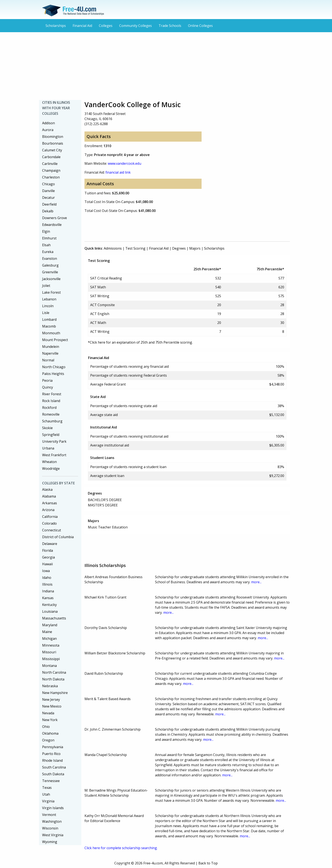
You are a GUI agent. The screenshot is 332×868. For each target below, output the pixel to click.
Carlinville (50, 164)
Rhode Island (52, 760)
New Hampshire (55, 693)
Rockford (49, 408)
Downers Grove (55, 218)
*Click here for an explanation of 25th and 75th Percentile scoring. (140, 342)
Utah (46, 794)
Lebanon (49, 299)
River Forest (52, 394)
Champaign (51, 170)
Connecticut (52, 530)
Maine (47, 632)
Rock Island (51, 401)
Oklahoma (50, 733)
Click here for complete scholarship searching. (121, 848)
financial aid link (118, 172)
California (50, 517)
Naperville (50, 353)
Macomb (49, 326)
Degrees (179, 248)
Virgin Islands (53, 808)
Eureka (48, 252)
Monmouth (51, 333)
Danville (48, 191)
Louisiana (50, 611)
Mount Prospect (55, 340)
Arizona (48, 510)
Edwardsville (52, 225)
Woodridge (51, 469)
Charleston (51, 177)
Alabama (49, 496)
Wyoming (50, 842)
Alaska (47, 489)
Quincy (48, 387)
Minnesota (51, 645)
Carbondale (51, 157)
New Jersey (51, 699)
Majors (195, 248)
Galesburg (50, 265)
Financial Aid (82, 26)
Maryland (50, 625)
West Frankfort (54, 455)
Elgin (46, 231)
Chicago (48, 184)
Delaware (50, 544)
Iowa (46, 571)
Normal (48, 360)
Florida (48, 550)
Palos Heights (53, 374)
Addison (48, 123)
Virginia (48, 801)
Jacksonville (51, 279)
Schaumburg (52, 421)
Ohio (46, 727)
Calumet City (52, 150)
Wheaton (49, 462)
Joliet (46, 286)
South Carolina (54, 767)
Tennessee (51, 781)
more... (256, 582)
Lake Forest (51, 292)
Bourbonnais (53, 143)
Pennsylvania (53, 747)
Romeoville (51, 414)
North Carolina (54, 672)
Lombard (49, 319)
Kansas (48, 598)
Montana (49, 666)
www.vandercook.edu (125, 163)
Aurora (48, 130)
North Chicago (54, 367)
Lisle (46, 313)
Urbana (48, 448)
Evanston (50, 258)
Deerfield (49, 204)
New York (50, 720)
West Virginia (53, 835)
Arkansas (50, 503)
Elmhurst (49, 238)
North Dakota (53, 679)
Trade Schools (170, 26)
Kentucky (49, 605)
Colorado (49, 523)
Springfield (51, 435)
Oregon (48, 740)
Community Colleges (136, 26)
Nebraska (50, 686)
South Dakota (53, 774)
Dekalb (48, 211)
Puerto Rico (51, 754)
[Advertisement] (166, 66)
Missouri (49, 652)
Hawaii (47, 564)
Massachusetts (54, 618)
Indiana (48, 591)
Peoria (47, 380)
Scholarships (56, 26)
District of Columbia (58, 537)
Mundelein (51, 347)
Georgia (48, 557)
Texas (47, 788)
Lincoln (48, 306)
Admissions (113, 248)
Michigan (49, 639)
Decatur (48, 198)
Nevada (48, 713)
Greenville (50, 272)
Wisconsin (50, 828)
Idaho (47, 578)
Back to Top (208, 863)
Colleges (106, 26)
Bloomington (53, 137)
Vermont (49, 815)
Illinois (47, 584)
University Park (54, 441)
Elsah (46, 245)
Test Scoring (135, 248)
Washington (52, 821)
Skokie (47, 428)
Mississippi (51, 659)
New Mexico (52, 706)
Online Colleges (200, 26)
